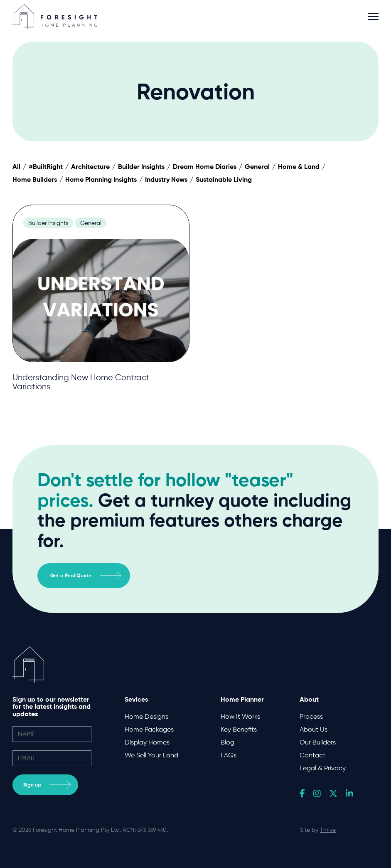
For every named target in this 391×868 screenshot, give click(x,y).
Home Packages (149, 729)
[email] (52, 758)
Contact (312, 755)
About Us (314, 729)
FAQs (229, 755)
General (257, 166)
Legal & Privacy (323, 768)
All (16, 166)
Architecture (90, 166)
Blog (227, 742)
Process (311, 716)
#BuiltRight (46, 166)
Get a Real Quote (86, 576)
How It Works (240, 716)
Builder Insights (141, 166)
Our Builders (318, 742)
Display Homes (147, 742)
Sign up (47, 785)
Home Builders (35, 179)
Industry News (166, 179)
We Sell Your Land (151, 755)
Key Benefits (239, 729)
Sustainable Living (224, 179)
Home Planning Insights (101, 179)
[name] (52, 734)
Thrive (328, 830)
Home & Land (299, 166)
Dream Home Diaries (205, 166)
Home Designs (146, 716)
